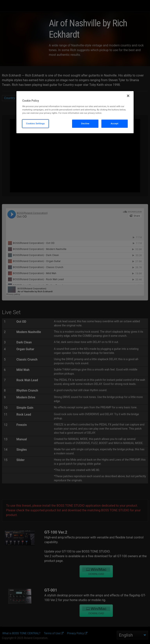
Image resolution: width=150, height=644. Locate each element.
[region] (75, 112)
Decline (85, 123)
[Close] (128, 96)
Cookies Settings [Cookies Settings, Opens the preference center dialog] (36, 123)
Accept (115, 123)
